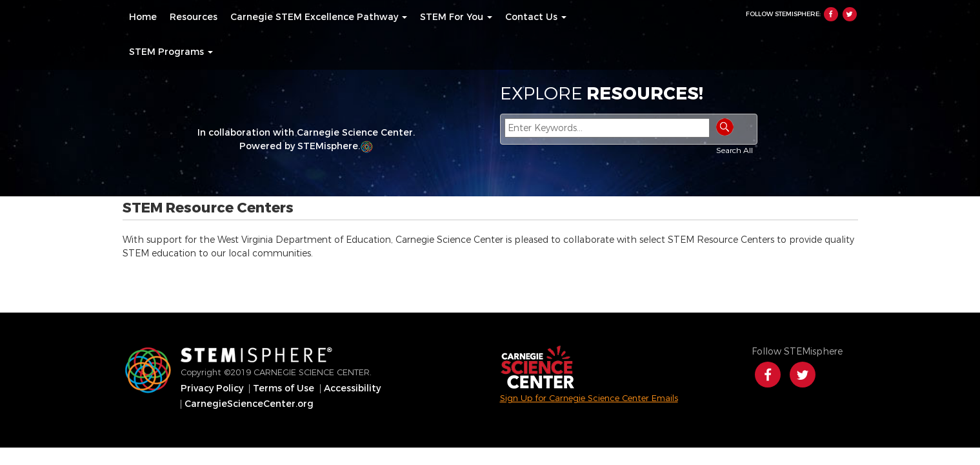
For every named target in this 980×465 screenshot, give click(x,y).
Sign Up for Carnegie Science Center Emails (589, 398)
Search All (735, 150)
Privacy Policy (212, 389)
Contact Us (536, 17)
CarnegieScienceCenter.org (249, 404)
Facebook (831, 14)
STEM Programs (171, 52)
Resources (194, 17)
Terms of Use (284, 389)
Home (143, 17)
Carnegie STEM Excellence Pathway (319, 17)
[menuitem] (143, 17)
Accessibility (352, 389)
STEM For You (456, 17)
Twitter (850, 14)
